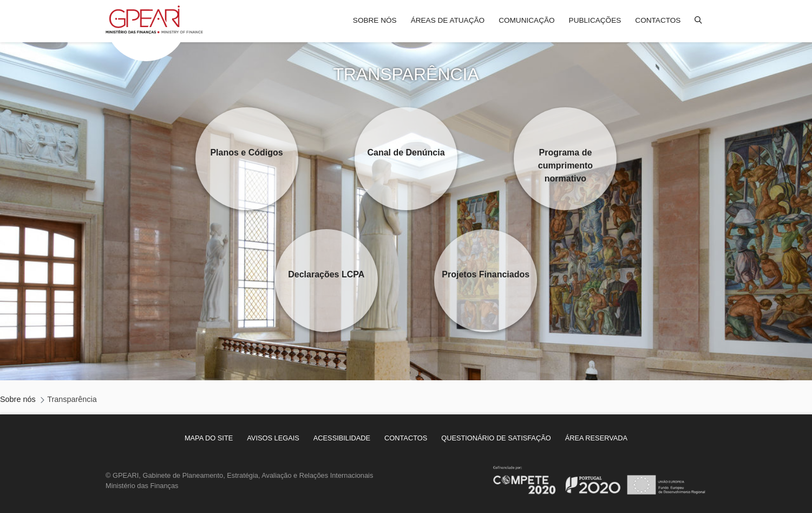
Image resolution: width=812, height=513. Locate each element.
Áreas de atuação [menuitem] (448, 20)
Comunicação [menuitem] (526, 20)
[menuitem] (209, 438)
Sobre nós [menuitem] (375, 20)
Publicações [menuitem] (595, 20)
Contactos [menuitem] (658, 20)
